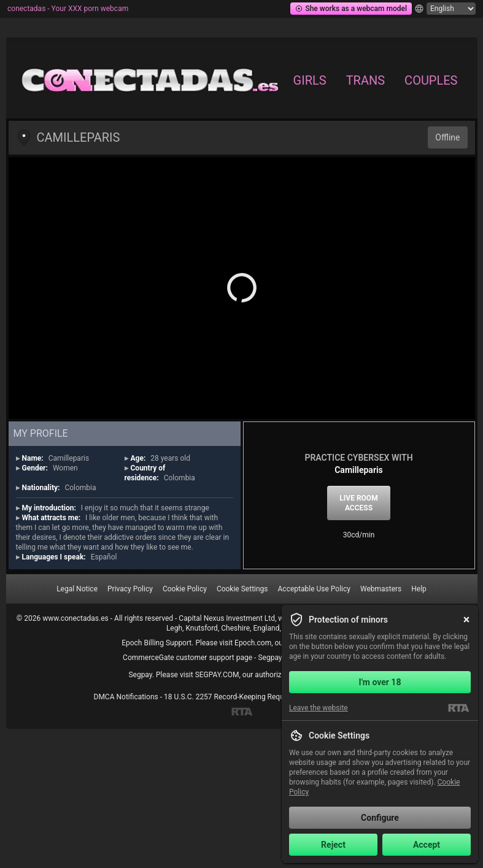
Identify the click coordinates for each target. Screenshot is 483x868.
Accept (427, 845)
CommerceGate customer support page (187, 658)
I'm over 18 (380, 682)
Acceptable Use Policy (314, 589)
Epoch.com (253, 643)
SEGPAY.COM (217, 675)
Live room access (358, 503)
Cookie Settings (242, 589)
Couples (431, 80)
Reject (333, 845)
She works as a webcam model (351, 9)
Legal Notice (77, 589)
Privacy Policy (130, 589)
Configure (380, 818)
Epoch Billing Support (156, 643)
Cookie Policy (185, 589)
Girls (310, 80)
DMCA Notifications (126, 697)
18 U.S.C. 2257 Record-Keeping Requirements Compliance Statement (277, 697)
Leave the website (319, 708)
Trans (365, 80)
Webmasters (381, 589)
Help (419, 589)
